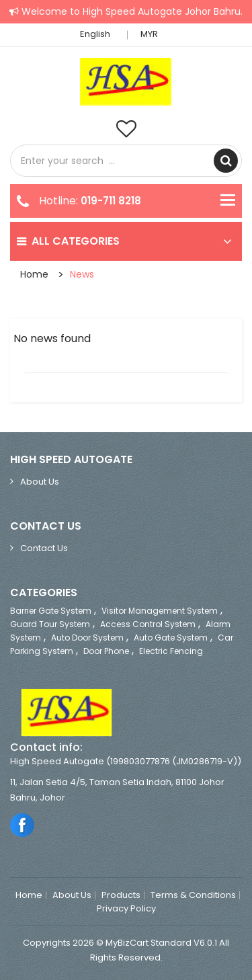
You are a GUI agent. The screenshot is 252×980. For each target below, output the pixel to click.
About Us (40, 482)
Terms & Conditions (193, 895)
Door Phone (106, 651)
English (99, 34)
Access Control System (148, 624)
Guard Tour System (50, 624)
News (82, 274)
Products (121, 895)
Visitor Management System (160, 611)
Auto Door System (87, 638)
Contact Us (44, 548)
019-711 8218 (111, 201)
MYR (153, 34)
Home (34, 274)
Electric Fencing (171, 651)
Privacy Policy (126, 909)
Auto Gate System (171, 638)
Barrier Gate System (51, 611)
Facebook (23, 824)
